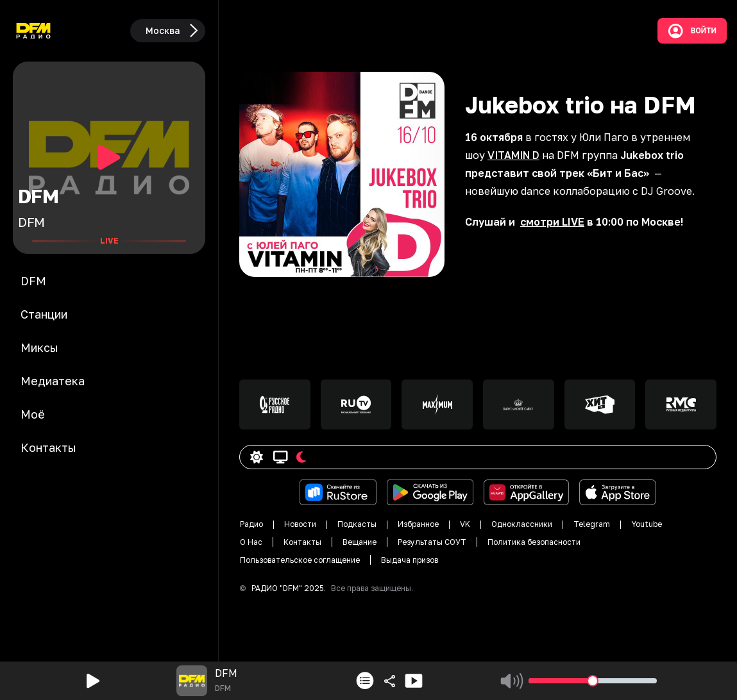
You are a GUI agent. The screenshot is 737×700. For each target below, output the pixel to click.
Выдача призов (410, 560)
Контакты (302, 542)
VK (465, 524)
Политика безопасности (534, 542)
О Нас (251, 542)
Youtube (647, 524)
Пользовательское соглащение (300, 560)
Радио (251, 524)
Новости (300, 524)
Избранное (418, 524)
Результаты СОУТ (432, 542)
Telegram (592, 524)
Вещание (360, 542)
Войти (692, 31)
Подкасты (357, 524)
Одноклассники (522, 524)
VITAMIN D (513, 155)
